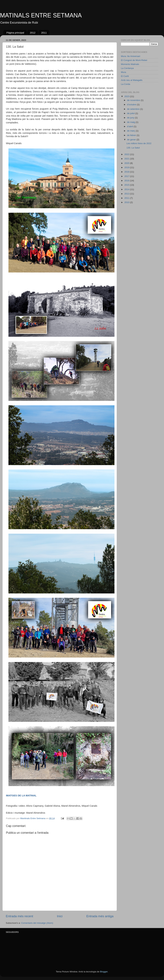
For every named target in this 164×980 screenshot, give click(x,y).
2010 (127, 202)
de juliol (131, 113)
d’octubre (132, 105)
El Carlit (125, 76)
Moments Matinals (130, 64)
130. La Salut (133, 148)
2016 (127, 181)
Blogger (104, 972)
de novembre (134, 100)
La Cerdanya (127, 68)
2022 (127, 154)
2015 (127, 185)
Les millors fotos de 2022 (139, 143)
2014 (127, 189)
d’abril (130, 126)
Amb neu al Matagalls (132, 80)
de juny (131, 118)
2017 (127, 176)
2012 (33, 33)
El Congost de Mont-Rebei (134, 60)
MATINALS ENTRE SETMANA (41, 15)
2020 (127, 163)
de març (131, 131)
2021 (127, 159)
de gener (132, 140)
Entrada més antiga (100, 916)
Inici (60, 916)
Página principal (15, 33)
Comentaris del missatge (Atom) (37, 923)
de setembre (134, 109)
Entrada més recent (19, 916)
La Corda (126, 84)
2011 (44, 33)
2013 (127, 194)
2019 (127, 167)
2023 (127, 96)
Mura (123, 72)
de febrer (132, 135)
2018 (127, 172)
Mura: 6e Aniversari (131, 56)
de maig (131, 122)
